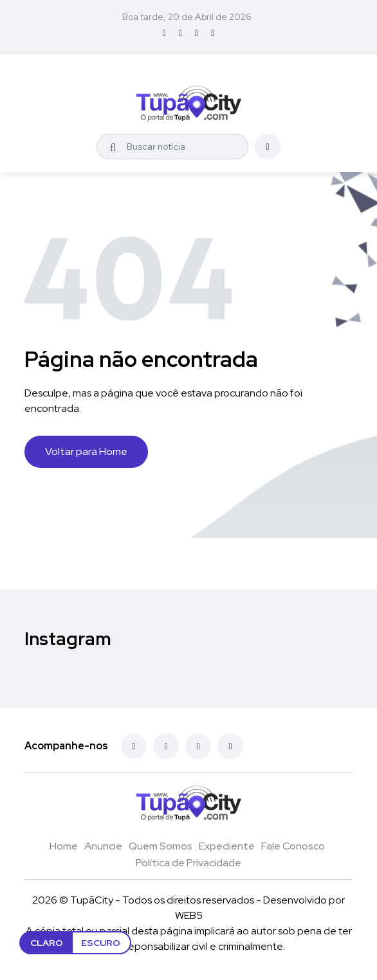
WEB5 (189, 915)
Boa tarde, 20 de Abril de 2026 (187, 17)
